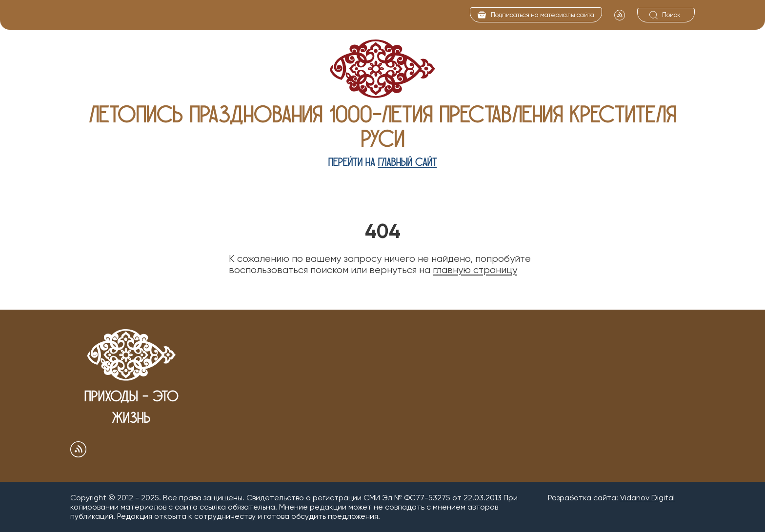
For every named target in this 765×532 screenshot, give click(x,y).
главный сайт (408, 162)
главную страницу (475, 270)
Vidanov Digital (647, 498)
